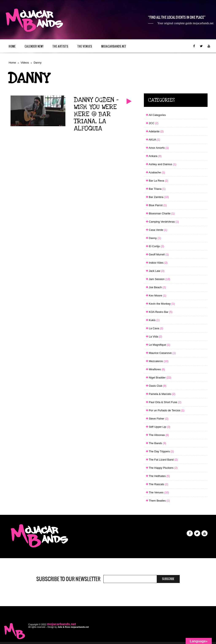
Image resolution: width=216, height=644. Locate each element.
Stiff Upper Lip (158, 427)
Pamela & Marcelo (161, 394)
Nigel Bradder (159, 378)
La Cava (155, 328)
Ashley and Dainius (161, 164)
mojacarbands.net (114, 46)
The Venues (85, 46)
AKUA (153, 140)
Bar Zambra (157, 197)
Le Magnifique (158, 345)
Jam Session (158, 279)
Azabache (155, 172)
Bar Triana (156, 189)
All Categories (156, 115)
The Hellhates (158, 476)
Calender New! (34, 46)
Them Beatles (158, 501)
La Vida (154, 337)
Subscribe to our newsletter (68, 579)
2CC (152, 123)
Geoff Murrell (157, 254)
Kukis (153, 320)
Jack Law (155, 271)
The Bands (156, 443)
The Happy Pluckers (162, 468)
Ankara (154, 156)
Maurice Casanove (161, 353)
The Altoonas (157, 435)
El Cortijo (155, 246)
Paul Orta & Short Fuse (164, 402)
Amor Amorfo (157, 148)
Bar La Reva (157, 181)
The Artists (60, 46)
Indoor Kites (157, 263)
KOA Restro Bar (159, 312)
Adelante (155, 131)
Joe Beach (156, 287)
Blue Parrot (156, 205)
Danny (38, 63)
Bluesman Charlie (160, 213)
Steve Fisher (157, 419)
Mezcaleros (157, 361)
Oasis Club (156, 386)
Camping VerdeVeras (162, 222)
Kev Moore (156, 295)
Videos (25, 63)
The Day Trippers (160, 451)
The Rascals (157, 484)
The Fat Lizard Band (162, 460)
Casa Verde (157, 230)
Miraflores (155, 369)
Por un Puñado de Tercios (165, 410)
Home (12, 46)
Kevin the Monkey (160, 304)
